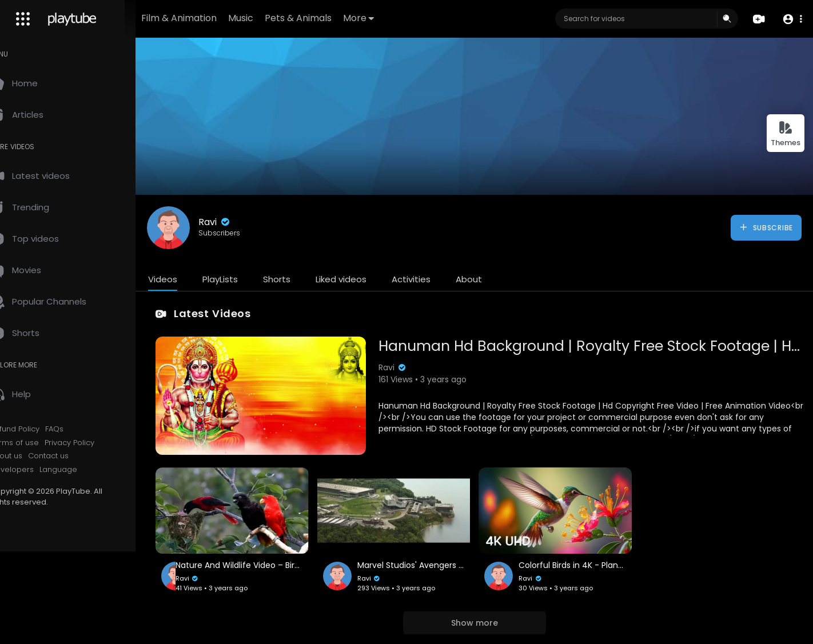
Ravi (239, 222)
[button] (792, 19)
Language (83, 470)
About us (31, 456)
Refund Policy (39, 429)
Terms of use (39, 443)
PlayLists (245, 279)
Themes (786, 134)
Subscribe (766, 227)
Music (277, 18)
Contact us (73, 456)
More (394, 18)
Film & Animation (215, 18)
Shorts (301, 279)
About (493, 279)
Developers (36, 470)
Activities (436, 279)
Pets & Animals (334, 18)
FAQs (79, 429)
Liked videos (366, 279)
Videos (187, 279)
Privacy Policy (94, 443)
